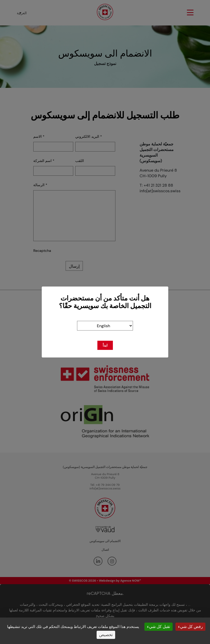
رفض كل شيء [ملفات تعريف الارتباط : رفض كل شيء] (190, 627)
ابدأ (105, 345)
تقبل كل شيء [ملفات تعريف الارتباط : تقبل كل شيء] (159, 627)
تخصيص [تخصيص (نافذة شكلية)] (106, 635)
